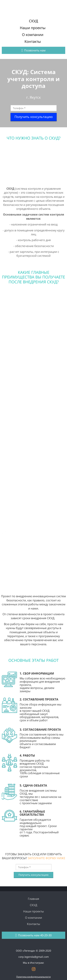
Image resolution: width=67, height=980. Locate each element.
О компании (33, 35)
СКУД (33, 21)
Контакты (33, 41)
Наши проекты (33, 28)
